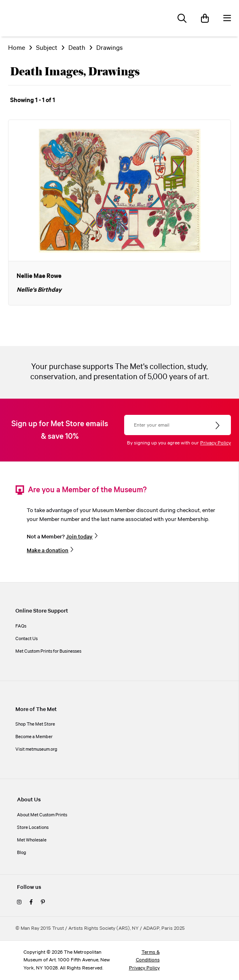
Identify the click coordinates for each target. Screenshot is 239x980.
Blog (22, 853)
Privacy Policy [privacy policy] (144, 968)
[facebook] (31, 903)
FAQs (21, 626)
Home (17, 48)
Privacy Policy (216, 443)
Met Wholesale (32, 840)
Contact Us (26, 639)
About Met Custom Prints (42, 815)
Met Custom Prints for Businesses (48, 651)
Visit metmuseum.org (36, 749)
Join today (79, 537)
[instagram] (19, 903)
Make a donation (48, 551)
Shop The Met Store (35, 724)
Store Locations (33, 828)
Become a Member (34, 737)
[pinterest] (43, 903)
